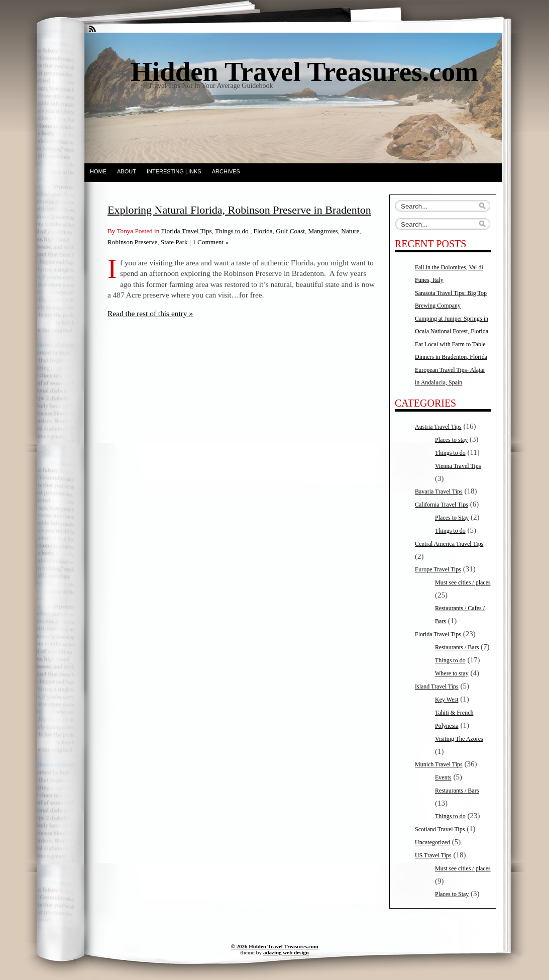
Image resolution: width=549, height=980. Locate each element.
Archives (226, 171)
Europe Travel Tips (438, 569)
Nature (350, 231)
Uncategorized (432, 842)
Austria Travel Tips (438, 427)
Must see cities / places (463, 582)
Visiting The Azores (459, 739)
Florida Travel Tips (187, 231)
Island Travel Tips (437, 687)
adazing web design (286, 952)
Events (443, 777)
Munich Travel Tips (439, 764)
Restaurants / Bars (457, 647)
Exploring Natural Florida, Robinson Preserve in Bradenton (239, 210)
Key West (447, 700)
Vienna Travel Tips (458, 466)
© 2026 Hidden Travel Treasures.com (274, 946)
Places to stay (451, 440)
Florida (263, 231)
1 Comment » (210, 242)
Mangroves (323, 231)
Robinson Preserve (132, 242)
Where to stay (452, 673)
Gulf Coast (290, 231)
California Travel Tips (442, 505)
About (127, 171)
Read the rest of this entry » (150, 313)
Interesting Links (174, 171)
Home (98, 171)
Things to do (232, 231)
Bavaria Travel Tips (439, 492)
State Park (174, 242)
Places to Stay (452, 518)
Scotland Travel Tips (440, 829)
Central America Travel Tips (449, 544)
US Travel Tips (433, 855)
